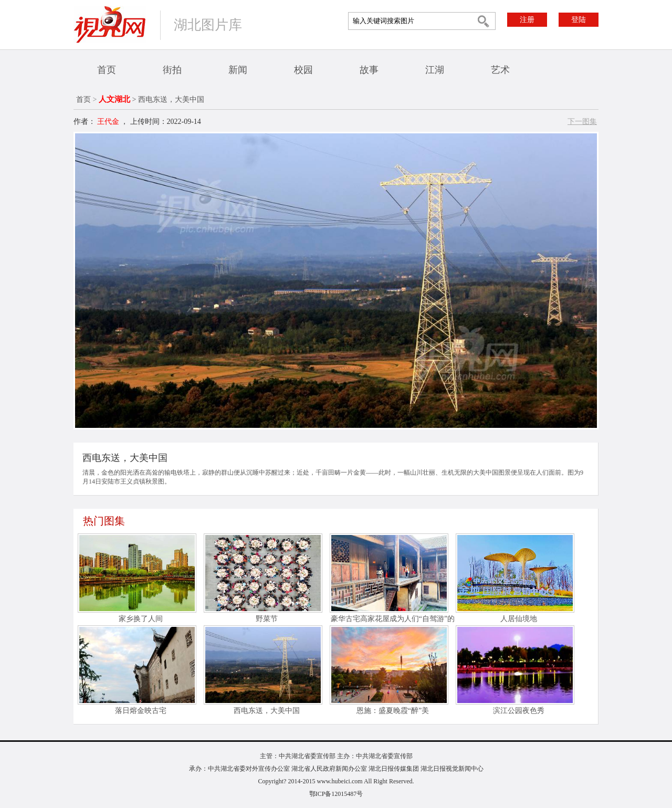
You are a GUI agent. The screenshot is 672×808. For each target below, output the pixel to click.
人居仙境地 (519, 619)
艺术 (500, 70)
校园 (303, 70)
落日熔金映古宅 (141, 711)
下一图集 (582, 122)
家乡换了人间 (141, 619)
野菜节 (267, 619)
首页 (107, 70)
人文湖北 (114, 99)
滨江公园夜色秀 (519, 711)
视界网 (110, 24)
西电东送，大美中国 (267, 711)
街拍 (172, 70)
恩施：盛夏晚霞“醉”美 (393, 711)
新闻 (238, 70)
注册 (527, 20)
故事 (369, 70)
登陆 (579, 20)
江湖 (435, 70)
